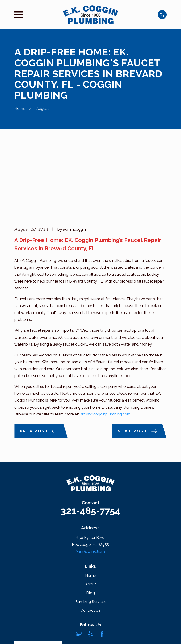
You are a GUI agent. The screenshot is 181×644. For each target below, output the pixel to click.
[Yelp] (90, 562)
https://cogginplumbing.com (105, 342)
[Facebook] (102, 562)
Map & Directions (90, 479)
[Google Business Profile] (79, 562)
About (90, 512)
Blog (90, 521)
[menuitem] (21, 634)
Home (90, 504)
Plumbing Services (90, 530)
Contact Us (90, 538)
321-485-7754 (90, 439)
